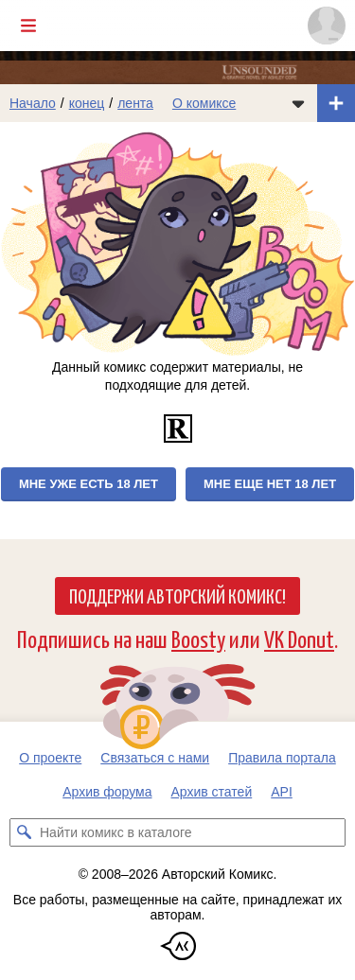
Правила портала (282, 758)
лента (135, 103)
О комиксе (204, 103)
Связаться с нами (155, 758)
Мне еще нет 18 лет (270, 484)
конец (87, 103)
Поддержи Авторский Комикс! (177, 595)
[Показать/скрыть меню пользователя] (327, 26)
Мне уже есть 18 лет (89, 484)
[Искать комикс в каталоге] (24, 832)
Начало (33, 103)
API (282, 792)
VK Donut (299, 638)
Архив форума (107, 792)
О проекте (50, 758)
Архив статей (212, 792)
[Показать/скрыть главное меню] (28, 26)
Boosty (198, 638)
